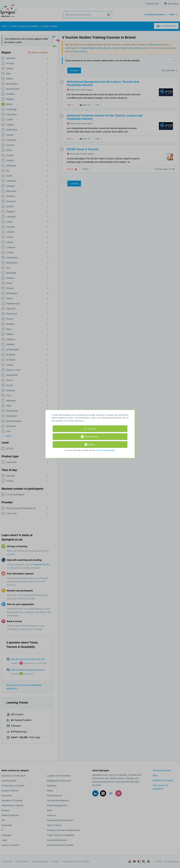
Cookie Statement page (105, 450)
